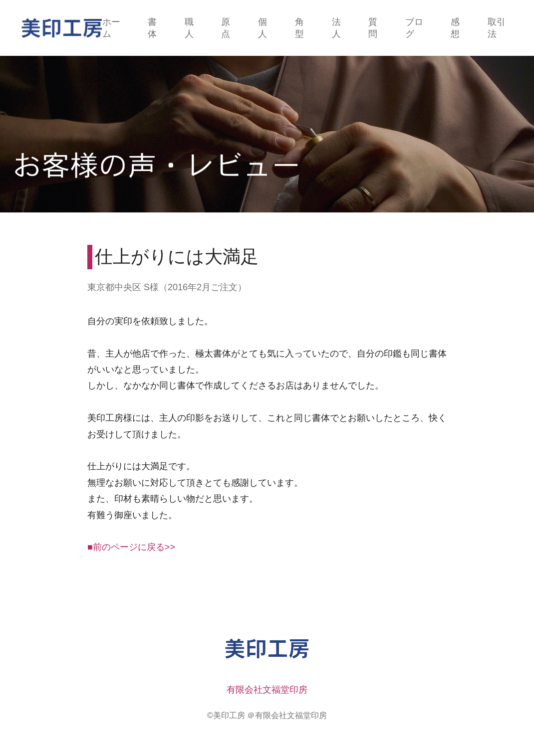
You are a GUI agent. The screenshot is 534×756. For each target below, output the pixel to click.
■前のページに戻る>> (131, 547)
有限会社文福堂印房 (267, 690)
